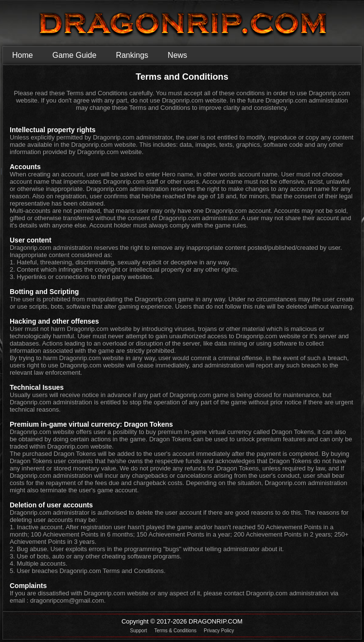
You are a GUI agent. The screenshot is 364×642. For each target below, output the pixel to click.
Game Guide (75, 55)
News (177, 55)
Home (23, 55)
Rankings (132, 55)
